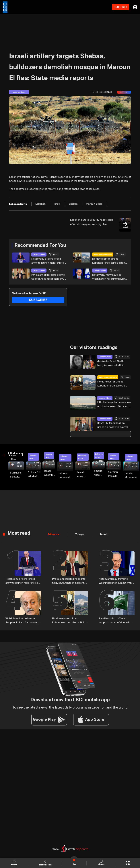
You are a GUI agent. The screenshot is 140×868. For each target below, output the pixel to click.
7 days (79, 534)
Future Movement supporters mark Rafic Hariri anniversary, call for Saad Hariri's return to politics (132, 475)
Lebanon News (39, 255)
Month (103, 534)
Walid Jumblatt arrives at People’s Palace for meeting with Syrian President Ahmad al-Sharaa (23, 620)
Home (15, 863)
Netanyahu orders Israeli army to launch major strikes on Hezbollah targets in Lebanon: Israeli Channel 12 (48, 261)
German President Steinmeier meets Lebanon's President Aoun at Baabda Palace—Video (115, 474)
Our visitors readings (94, 348)
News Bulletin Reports (103, 255)
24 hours (53, 534)
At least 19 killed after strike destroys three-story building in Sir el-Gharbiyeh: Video (34, 474)
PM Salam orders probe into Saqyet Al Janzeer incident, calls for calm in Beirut (48, 277)
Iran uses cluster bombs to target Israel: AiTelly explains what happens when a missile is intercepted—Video (17, 475)
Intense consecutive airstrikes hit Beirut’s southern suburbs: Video (66, 475)
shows (101, 863)
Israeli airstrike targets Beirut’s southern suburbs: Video (50, 473)
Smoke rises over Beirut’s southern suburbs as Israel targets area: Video (99, 473)
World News (14, 457)
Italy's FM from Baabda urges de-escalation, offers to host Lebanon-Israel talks (114, 425)
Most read (19, 533)
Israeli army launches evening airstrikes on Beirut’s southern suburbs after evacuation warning (84, 475)
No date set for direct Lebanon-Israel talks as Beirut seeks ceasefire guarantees (110, 261)
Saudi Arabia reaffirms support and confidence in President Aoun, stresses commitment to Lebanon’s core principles (114, 620)
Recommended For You (40, 246)
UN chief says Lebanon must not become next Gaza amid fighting (114, 405)
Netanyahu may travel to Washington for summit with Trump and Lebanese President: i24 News (109, 277)
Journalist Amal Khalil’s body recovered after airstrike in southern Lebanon (111, 363)
